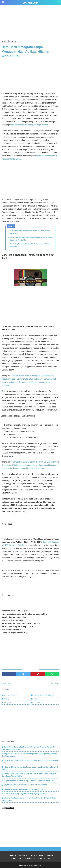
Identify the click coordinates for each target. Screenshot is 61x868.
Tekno (36, 699)
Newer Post (7, 684)
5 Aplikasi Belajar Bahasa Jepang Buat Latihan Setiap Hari (28, 781)
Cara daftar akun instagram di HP (27, 462)
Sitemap (40, 858)
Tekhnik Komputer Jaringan (44, 695)
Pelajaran (8, 703)
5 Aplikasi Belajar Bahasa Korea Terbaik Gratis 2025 (25, 785)
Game (7, 699)
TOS (48, 858)
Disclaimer (29, 858)
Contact (50, 855)
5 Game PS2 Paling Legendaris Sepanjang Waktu (24, 794)
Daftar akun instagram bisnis (25, 465)
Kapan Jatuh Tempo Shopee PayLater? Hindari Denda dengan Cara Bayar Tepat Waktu (31, 239)
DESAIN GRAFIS (11, 695)
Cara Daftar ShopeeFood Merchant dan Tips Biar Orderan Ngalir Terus (30, 232)
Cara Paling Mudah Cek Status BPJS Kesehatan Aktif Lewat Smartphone (30, 245)
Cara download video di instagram (26, 376)
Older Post (54, 684)
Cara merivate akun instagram (29, 379)
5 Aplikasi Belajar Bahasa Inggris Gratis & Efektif (24, 789)
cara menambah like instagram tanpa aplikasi (29, 125)
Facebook (21, 855)
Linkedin (32, 855)
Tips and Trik (38, 703)
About (41, 855)
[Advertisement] (30, 22)
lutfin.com (30, 3)
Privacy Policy (16, 858)
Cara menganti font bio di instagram (29, 468)
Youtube (11, 855)
